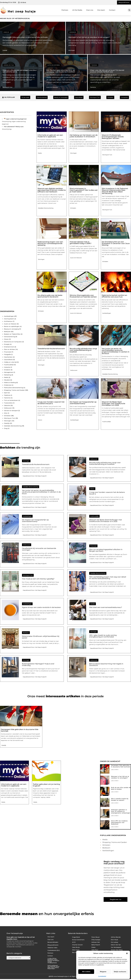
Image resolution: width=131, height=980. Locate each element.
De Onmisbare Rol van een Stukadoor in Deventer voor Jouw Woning (116, 243)
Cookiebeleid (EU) (54, 950)
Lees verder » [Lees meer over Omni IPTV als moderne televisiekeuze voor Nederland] (115, 827)
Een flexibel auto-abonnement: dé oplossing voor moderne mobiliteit (61, 71)
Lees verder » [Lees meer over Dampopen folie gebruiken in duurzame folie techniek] (115, 769)
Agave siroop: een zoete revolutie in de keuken (41, 607)
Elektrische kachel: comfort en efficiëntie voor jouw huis (114, 296)
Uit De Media (77, 10)
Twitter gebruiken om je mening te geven (46, 785)
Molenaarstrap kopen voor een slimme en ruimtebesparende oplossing (50, 243)
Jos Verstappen (116, 947)
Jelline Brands (116, 937)
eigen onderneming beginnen (16, 119)
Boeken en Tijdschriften (12, 334)
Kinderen (7, 370)
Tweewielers (8, 403)
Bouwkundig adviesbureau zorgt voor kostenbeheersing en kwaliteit (83, 350)
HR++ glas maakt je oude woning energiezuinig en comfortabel (103, 636)
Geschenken (8, 357)
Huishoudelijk (9, 365)
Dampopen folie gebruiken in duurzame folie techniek (25, 37)
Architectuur (8, 321)
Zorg (6, 428)
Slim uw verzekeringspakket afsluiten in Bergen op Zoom (106, 550)
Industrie (7, 367)
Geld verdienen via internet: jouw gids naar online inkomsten (53, 967)
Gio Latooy (114, 942)
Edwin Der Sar (116, 945)
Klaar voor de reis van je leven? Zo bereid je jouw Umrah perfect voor (107, 71)
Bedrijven (7, 331)
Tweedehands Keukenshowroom (51, 349)
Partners (65, 10)
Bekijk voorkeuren (120, 972)
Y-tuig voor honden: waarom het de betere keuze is (51, 403)
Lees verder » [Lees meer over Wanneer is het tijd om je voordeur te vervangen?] (115, 781)
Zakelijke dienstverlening (13, 426)
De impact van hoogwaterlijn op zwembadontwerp (83, 403)
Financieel (8, 352)
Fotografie (7, 354)
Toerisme (94, 65)
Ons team (101, 10)
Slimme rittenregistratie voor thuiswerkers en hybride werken (83, 296)
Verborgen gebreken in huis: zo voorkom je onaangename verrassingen (121, 811)
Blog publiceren (53, 945)
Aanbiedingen (9, 316)
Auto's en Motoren (54, 65)
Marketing (8, 375)
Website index (52, 948)
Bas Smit (75, 952)
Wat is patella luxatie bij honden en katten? (120, 799)
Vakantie (7, 405)
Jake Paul (95, 950)
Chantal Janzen (77, 945)
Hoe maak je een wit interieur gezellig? (38, 579)
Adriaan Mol (96, 942)
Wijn (6, 413)
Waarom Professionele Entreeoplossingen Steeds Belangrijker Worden (113, 137)
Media (6, 377)
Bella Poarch (96, 945)
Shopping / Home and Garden (14, 390)
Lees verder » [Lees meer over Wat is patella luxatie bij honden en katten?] (115, 803)
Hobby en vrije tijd (10, 362)
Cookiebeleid (102, 976)
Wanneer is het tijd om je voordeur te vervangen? (89, 37)
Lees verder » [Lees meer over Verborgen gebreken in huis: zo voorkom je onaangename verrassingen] (115, 816)
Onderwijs (8, 385)
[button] (127, 953)
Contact (112, 10)
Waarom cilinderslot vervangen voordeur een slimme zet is (20, 71)
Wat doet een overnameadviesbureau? (106, 607)
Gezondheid (8, 360)
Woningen (73, 32)
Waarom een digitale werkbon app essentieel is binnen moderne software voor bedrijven (52, 190)
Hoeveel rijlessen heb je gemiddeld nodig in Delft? (81, 243)
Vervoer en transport (11, 411)
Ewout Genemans (78, 940)
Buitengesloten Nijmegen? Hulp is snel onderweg (38, 665)
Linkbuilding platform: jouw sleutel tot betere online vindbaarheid (53, 961)
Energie (7, 344)
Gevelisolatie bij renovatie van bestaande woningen (39, 549)
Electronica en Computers (13, 342)
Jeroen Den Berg (117, 950)
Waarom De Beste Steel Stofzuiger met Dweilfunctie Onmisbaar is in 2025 (113, 404)
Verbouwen (8, 408)
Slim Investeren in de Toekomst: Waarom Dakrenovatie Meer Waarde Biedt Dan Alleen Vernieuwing (115, 191)
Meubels (7, 380)
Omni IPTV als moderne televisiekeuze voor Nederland (119, 822)
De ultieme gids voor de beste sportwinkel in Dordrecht (50, 296)
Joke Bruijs (76, 947)
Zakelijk (6, 32)
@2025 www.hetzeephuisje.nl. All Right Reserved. (65, 976)
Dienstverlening (10, 337)
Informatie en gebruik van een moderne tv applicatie (50, 136)
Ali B (74, 942)
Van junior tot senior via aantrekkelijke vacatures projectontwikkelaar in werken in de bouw (116, 351)
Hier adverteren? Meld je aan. (14, 127)
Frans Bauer (96, 937)
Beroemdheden (53, 942)
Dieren (6, 339)
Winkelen (7, 416)
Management (9, 372)
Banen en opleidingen (12, 326)
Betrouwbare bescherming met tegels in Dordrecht (106, 665)
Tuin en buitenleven (11, 400)
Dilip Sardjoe (96, 940)
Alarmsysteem (9, 319)
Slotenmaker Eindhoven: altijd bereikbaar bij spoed (41, 637)
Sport (6, 393)
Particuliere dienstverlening (14, 388)
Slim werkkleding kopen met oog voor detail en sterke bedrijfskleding (108, 578)
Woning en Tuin (9, 65)
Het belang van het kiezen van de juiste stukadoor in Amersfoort (84, 136)
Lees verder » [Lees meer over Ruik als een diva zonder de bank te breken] (115, 792)
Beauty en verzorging (11, 329)
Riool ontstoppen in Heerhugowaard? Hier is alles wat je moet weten (84, 190)
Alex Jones (76, 950)
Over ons (90, 10)
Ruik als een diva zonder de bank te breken (121, 788)
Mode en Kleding (10, 382)
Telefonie (7, 395)
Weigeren (103, 972)
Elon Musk (114, 940)
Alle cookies (86, 972)
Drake (93, 947)
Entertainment (9, 347)
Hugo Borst (76, 937)
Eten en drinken (10, 349)
